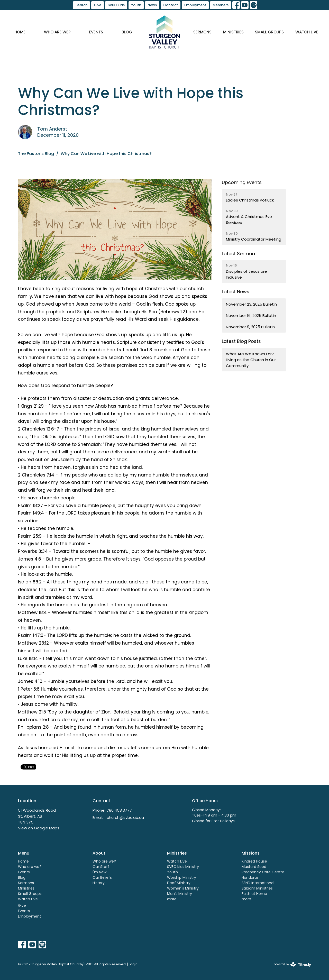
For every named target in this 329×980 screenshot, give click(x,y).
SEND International (258, 883)
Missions (251, 853)
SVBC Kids (116, 5)
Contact (171, 5)
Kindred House (254, 861)
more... (173, 899)
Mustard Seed (254, 867)
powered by (292, 964)
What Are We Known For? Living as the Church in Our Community (251, 360)
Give (98, 5)
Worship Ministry (182, 877)
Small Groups (269, 32)
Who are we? (57, 32)
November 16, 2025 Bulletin (251, 315)
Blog (127, 32)
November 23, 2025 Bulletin (251, 304)
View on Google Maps (39, 828)
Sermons (202, 32)
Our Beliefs (102, 877)
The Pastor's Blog (36, 154)
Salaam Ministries (257, 888)
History (99, 883)
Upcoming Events (242, 182)
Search (81, 5)
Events (96, 32)
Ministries (233, 32)
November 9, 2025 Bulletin (250, 327)
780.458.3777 (119, 810)
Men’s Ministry (180, 894)
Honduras (250, 877)
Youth (136, 5)
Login (133, 964)
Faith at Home (254, 894)
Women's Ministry (183, 888)
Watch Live (307, 32)
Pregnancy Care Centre (263, 872)
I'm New (99, 872)
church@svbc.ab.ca (125, 817)
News (152, 5)
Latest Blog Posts (241, 341)
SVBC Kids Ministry (183, 867)
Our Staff (101, 867)
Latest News (236, 292)
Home (20, 32)
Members (221, 5)
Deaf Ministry (179, 883)
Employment (195, 5)
